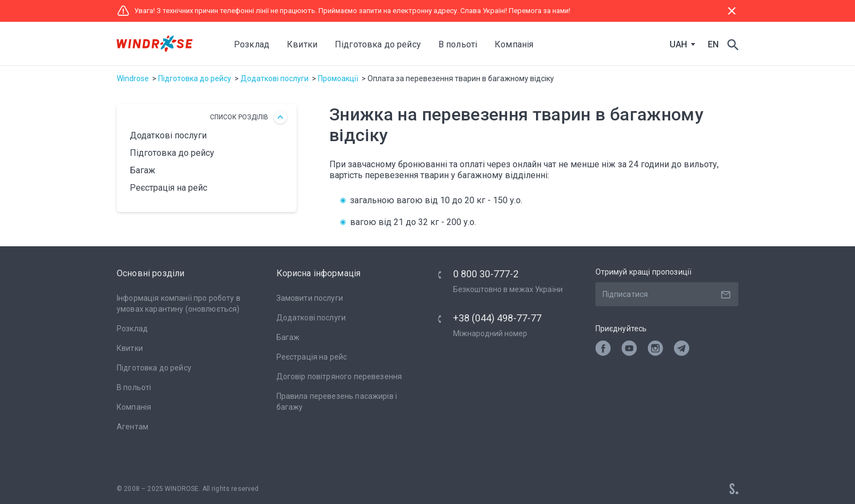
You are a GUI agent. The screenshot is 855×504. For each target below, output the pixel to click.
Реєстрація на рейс (168, 188)
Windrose (133, 78)
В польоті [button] (458, 44)
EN (713, 44)
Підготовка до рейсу (195, 78)
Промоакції (338, 78)
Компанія (134, 407)
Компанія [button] (514, 44)
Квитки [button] (302, 44)
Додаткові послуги (275, 78)
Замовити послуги (310, 298)
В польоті (134, 387)
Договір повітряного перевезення (339, 377)
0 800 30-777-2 (486, 274)
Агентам (133, 427)
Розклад (252, 44)
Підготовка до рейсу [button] (378, 44)
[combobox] (680, 45)
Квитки (130, 348)
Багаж (143, 170)
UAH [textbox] (678, 45)
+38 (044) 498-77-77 (497, 318)
